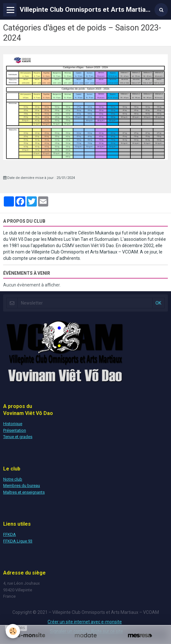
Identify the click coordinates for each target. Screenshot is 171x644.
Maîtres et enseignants (24, 492)
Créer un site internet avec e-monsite (85, 622)
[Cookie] (13, 631)
